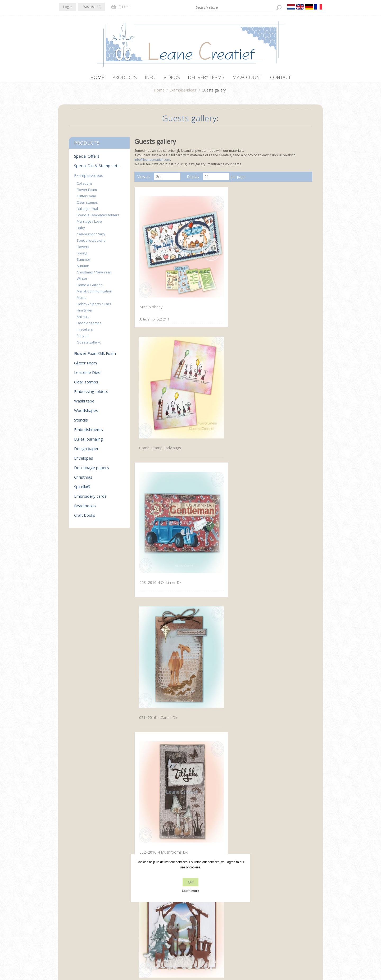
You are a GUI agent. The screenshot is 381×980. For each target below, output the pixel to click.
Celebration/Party (91, 237)
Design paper (86, 451)
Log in (68, 7)
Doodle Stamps (89, 326)
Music (81, 300)
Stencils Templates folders (98, 218)
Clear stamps (87, 205)
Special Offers (87, 159)
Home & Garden (90, 287)
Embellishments (89, 432)
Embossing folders (91, 394)
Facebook (64, 900)
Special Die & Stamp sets (97, 168)
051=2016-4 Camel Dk (157, 361)
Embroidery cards (90, 499)
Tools (202, 629)
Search (264, 911)
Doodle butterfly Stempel (160, 629)
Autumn (83, 268)
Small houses (208, 450)
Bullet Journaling (89, 442)
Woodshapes (86, 413)
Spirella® (82, 489)
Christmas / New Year (94, 275)
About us (133, 911)
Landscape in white (155, 450)
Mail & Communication (94, 294)
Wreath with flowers (215, 719)
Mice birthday (150, 265)
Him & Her (85, 313)
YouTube (96, 900)
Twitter (75, 900)
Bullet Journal (87, 211)
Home (159, 93)
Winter (82, 281)
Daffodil (145, 719)
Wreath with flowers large (278, 719)
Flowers (83, 249)
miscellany (85, 332)
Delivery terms (138, 921)
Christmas (83, 480)
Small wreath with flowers (161, 808)
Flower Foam (87, 192)
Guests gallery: (89, 345)
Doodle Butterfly (153, 540)
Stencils (81, 423)
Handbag (205, 540)
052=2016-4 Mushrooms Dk (221, 360)
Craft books (85, 518)
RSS (85, 900)
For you (83, 338)
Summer (83, 262)
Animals (83, 319)
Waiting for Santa (271, 808)
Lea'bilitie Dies (87, 375)
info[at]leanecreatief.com (81, 922)
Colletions (85, 186)
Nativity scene (268, 361)
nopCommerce (158, 952)
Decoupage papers (92, 470)
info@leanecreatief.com (152, 162)
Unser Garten (208, 809)
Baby (81, 230)
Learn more (190, 891)
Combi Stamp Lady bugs (218, 266)
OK (190, 882)
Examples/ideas (183, 93)
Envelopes (84, 461)
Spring (82, 256)
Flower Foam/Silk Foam (95, 356)
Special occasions (91, 243)
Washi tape (84, 404)
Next (241, 840)
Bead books (85, 508)
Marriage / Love (89, 224)
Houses (262, 540)
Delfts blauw (267, 450)
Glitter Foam (86, 199)
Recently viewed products (280, 901)
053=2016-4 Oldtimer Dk (277, 265)
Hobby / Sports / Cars (94, 306)
